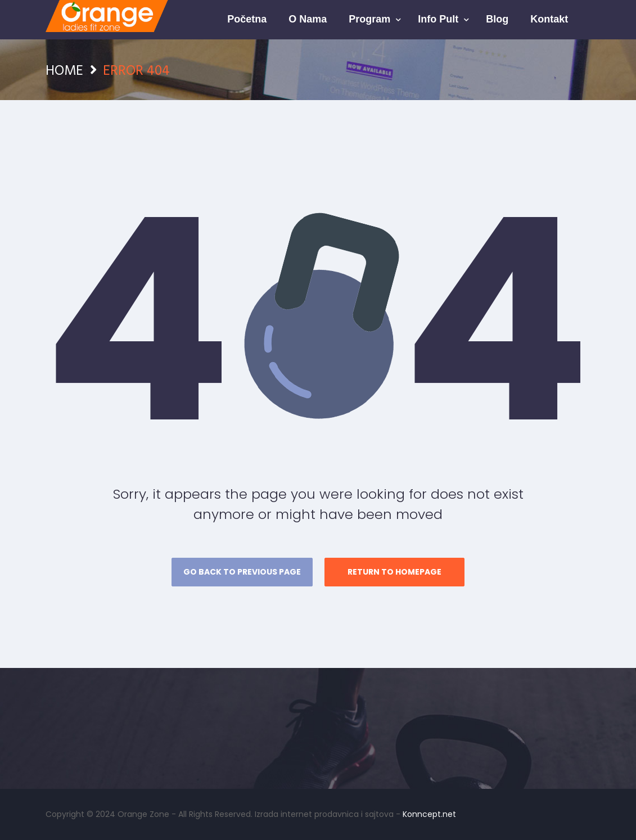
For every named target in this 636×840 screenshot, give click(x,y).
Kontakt (549, 19)
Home (64, 69)
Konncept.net (429, 814)
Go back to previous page (242, 572)
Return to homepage (394, 572)
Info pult (439, 19)
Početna (247, 19)
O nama (308, 19)
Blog (497, 19)
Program (371, 19)
